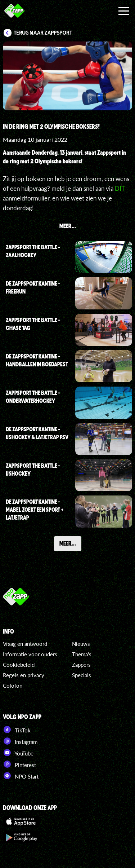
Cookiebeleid (19, 665)
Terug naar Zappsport (43, 33)
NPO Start (21, 776)
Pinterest (19, 764)
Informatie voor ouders (30, 654)
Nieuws (81, 644)
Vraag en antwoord (25, 644)
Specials (82, 675)
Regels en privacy (24, 675)
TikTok (17, 730)
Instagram (20, 741)
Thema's (82, 654)
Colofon (13, 686)
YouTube (18, 753)
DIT (120, 188)
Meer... (68, 543)
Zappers (81, 665)
